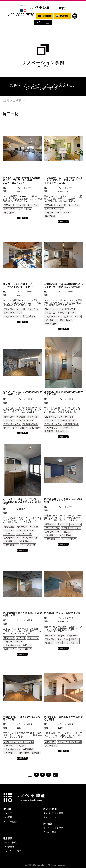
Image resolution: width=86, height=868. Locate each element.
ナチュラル (33, 205)
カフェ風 (21, 205)
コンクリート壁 (24, 534)
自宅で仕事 (9, 213)
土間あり (75, 639)
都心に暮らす (29, 316)
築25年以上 (9, 205)
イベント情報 (50, 832)
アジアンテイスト (25, 420)
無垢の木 (68, 316)
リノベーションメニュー (56, 817)
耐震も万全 (70, 309)
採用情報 (7, 838)
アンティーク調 (52, 528)
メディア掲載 (10, 843)
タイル (28, 209)
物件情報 (48, 824)
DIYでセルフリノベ (54, 309)
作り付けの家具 (30, 424)
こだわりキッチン (53, 213)
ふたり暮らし (51, 320)
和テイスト (33, 417)
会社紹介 (7, 809)
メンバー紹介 (10, 822)
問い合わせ (9, 847)
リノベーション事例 (53, 828)
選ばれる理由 (50, 809)
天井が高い (9, 309)
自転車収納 (28, 749)
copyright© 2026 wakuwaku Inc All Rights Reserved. (43, 865)
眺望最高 (49, 431)
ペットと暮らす (28, 545)
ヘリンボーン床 (30, 538)
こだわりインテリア (13, 209)
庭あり (61, 636)
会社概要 (7, 817)
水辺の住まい (62, 431)
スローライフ (66, 428)
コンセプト (9, 813)
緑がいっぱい (51, 324)
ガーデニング (25, 649)
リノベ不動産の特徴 (53, 813)
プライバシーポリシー (14, 851)
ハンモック (9, 534)
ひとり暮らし (10, 541)
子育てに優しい (20, 428)
